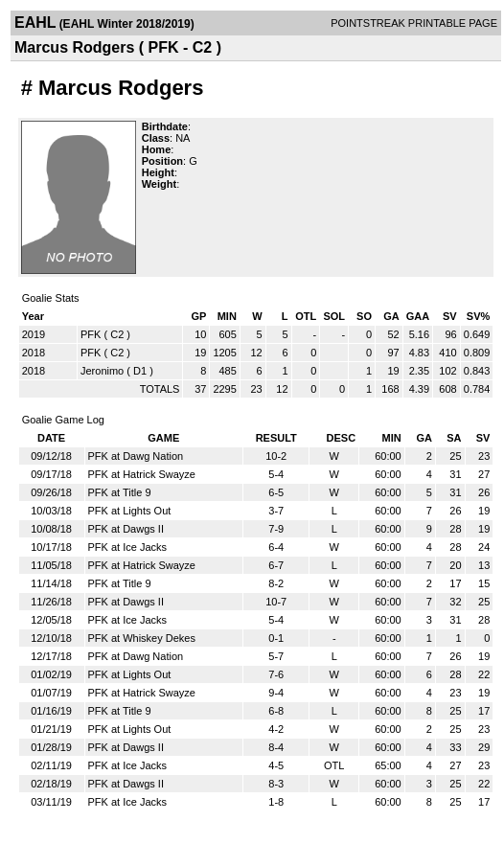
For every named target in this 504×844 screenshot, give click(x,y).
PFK (91, 334)
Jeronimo (102, 371)
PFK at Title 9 (120, 492)
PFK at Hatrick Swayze (142, 474)
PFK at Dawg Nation (136, 456)
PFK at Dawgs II (126, 529)
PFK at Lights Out (130, 511)
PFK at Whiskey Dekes (142, 638)
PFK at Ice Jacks (128, 547)
